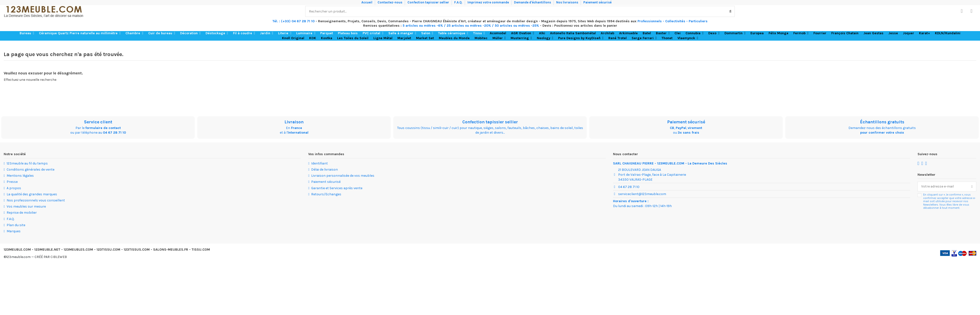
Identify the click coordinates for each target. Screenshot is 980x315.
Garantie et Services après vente (337, 188)
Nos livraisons (568, 2)
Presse (12, 182)
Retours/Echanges (326, 194)
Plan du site (16, 225)
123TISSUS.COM (137, 250)
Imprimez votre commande (489, 2)
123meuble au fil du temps (27, 163)
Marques (14, 231)
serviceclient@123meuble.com (642, 194)
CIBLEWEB (59, 257)
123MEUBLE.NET (47, 250)
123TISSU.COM (108, 250)
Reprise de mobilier (22, 213)
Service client (98, 122)
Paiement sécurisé (597, 2)
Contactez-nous (390, 2)
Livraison (294, 122)
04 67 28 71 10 (114, 133)
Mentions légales (20, 176)
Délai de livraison (325, 169)
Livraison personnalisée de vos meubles (343, 176)
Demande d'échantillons (533, 2)
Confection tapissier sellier (429, 2)
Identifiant (319, 163)
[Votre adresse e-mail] (943, 187)
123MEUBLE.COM (17, 250)
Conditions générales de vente (31, 169)
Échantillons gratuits (882, 122)
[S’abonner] (972, 187)
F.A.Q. (459, 2)
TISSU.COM (201, 250)
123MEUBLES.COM (78, 250)
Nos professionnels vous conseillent (36, 200)
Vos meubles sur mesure (26, 206)
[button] (27, 33)
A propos (14, 188)
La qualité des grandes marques (32, 194)
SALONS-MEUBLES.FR (171, 250)
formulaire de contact (103, 128)
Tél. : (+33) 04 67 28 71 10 (294, 21)
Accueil (367, 2)
